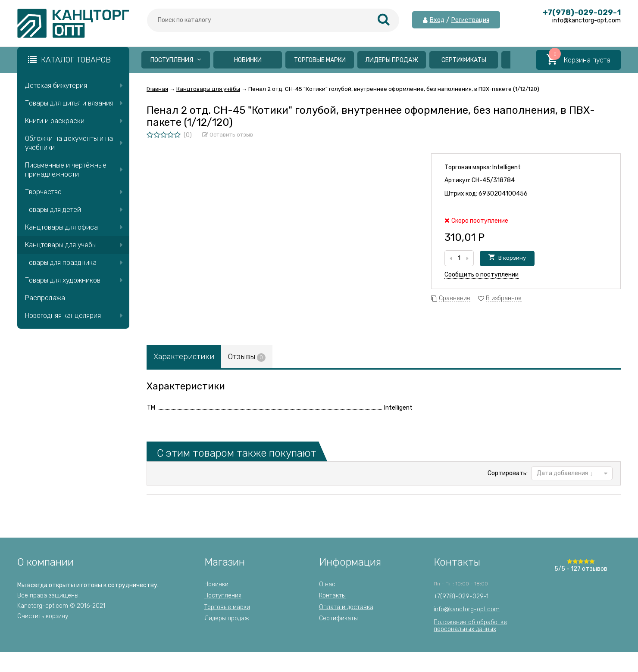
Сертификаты (464, 60)
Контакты (332, 596)
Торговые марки (320, 60)
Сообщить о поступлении (482, 275)
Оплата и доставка (346, 607)
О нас (327, 584)
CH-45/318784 (493, 180)
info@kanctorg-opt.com (467, 609)
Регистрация (470, 20)
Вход (437, 20)
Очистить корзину (43, 616)
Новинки (248, 60)
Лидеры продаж (392, 60)
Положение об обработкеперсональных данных (470, 626)
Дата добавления (565, 473)
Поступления (176, 60)
